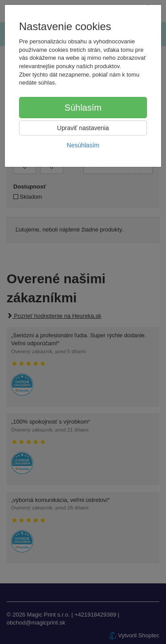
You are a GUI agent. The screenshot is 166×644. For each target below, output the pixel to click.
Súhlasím (83, 108)
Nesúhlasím (83, 145)
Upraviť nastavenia (83, 128)
